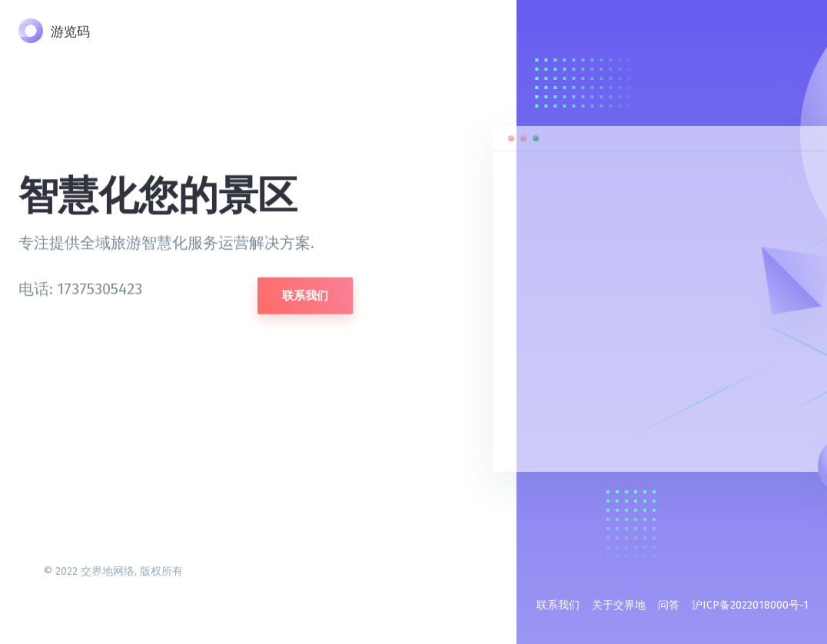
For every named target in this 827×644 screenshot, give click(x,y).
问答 (669, 605)
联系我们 (305, 293)
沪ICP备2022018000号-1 (750, 605)
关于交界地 (619, 605)
